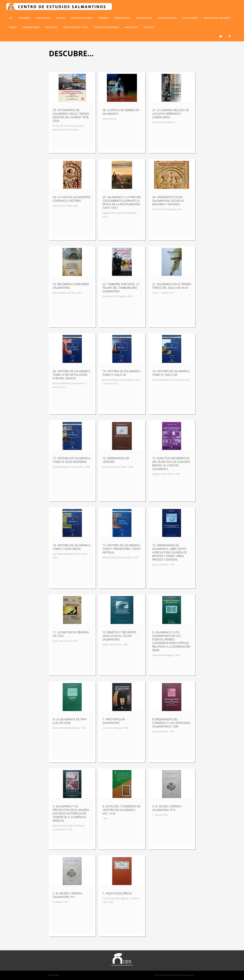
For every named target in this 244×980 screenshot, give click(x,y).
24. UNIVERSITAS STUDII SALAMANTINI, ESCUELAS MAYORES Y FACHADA (168, 201)
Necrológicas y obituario (217, 18)
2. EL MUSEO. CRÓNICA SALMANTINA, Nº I (67, 895)
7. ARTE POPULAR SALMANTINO (114, 721)
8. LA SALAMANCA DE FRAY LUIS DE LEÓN (70, 721)
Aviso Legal (54, 975)
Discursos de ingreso (82, 18)
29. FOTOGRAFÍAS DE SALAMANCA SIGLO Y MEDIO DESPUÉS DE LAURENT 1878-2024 (71, 115)
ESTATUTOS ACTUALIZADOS (106, 27)
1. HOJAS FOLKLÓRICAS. (117, 893)
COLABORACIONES (31, 27)
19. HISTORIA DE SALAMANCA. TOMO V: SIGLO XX (122, 373)
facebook (220, 37)
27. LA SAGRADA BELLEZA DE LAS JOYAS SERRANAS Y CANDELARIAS (171, 114)
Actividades (24, 18)
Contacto (149, 27)
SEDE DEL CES (51, 27)
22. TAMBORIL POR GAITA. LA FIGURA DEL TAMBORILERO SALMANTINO (121, 288)
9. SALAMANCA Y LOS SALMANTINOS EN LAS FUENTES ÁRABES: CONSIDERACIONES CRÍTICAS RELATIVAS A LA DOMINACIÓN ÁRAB (171, 641)
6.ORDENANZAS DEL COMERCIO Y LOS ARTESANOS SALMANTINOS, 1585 (171, 723)
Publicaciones (43, 18)
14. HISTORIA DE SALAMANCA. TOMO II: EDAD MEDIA (72, 547)
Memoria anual (122, 18)
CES (11, 18)
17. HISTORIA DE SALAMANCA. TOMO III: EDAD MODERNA (72, 460)
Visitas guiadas (190, 18)
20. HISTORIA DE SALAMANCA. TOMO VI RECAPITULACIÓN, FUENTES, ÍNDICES (72, 375)
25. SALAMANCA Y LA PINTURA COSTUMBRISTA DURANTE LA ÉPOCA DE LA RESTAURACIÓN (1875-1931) (122, 202)
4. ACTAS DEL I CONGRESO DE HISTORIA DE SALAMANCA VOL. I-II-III (122, 810)
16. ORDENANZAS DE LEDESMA (116, 460)
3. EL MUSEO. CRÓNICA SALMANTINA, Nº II (167, 808)
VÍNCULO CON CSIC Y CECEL (76, 27)
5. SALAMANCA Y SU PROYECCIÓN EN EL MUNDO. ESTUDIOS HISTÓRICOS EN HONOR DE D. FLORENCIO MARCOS (71, 813)
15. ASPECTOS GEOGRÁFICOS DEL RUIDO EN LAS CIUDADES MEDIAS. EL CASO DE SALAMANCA (171, 464)
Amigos (13, 27)
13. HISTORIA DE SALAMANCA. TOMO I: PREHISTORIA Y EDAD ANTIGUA (122, 549)
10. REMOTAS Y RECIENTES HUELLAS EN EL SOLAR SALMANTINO (119, 636)
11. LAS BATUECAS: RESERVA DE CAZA (71, 634)
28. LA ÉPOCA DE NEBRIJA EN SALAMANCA (121, 112)
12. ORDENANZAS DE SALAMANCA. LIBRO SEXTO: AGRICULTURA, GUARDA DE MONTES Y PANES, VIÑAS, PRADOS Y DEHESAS (170, 552)
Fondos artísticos (167, 18)
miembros (104, 18)
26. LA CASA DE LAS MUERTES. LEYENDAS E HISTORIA (72, 199)
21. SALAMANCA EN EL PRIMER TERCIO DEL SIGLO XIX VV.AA (172, 286)
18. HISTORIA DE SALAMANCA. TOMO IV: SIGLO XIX (171, 373)
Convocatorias (144, 18)
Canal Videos (131, 27)
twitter (230, 37)
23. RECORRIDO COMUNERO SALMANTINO (71, 286)
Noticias (61, 18)
